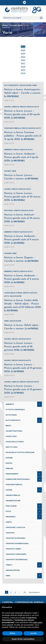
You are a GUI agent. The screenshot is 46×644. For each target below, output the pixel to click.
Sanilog (15, 107)
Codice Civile (11, 436)
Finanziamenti (12, 474)
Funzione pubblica (12, 128)
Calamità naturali (14, 431)
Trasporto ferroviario (16, 554)
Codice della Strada (13, 293)
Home (5, 25)
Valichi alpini (26, 85)
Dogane (8, 253)
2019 (23, 70)
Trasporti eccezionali (16, 538)
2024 (23, 53)
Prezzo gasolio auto (29, 107)
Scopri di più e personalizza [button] (23, 639)
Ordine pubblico (13, 495)
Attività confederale (15, 409)
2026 (23, 47)
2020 (23, 66)
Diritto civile (12, 447)
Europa (9, 463)
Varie (34, 85)
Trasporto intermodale (17, 559)
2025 (23, 50)
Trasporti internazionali (17, 543)
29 (25, 592)
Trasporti (10, 533)
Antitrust (9, 210)
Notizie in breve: (23, 93)
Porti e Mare (11, 506)
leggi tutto (9, 100)
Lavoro (7, 107)
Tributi (9, 565)
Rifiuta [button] (13, 633)
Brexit (8, 426)
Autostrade (11, 415)
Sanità (9, 522)
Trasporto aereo (13, 549)
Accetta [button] (34, 633)
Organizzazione (13, 501)
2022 (23, 60)
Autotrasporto (12, 85)
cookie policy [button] (37, 622)
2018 (23, 73)
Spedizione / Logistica (15, 527)
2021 (23, 63)
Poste (8, 511)
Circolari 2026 (16, 25)
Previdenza (11, 517)
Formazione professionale (18, 479)
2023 (23, 57)
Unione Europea (13, 570)
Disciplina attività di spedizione (20, 452)
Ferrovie (9, 468)
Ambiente (8, 150)
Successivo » (34, 592)
